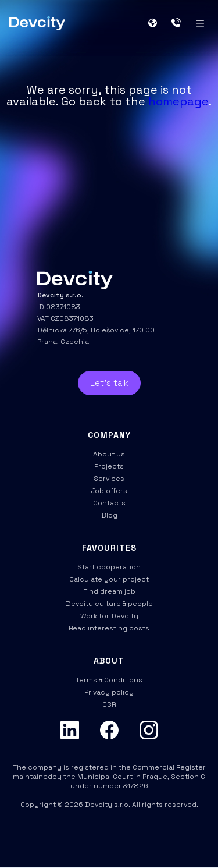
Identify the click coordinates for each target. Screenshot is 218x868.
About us (109, 454)
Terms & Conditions (109, 680)
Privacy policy (109, 692)
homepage (178, 101)
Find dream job (109, 591)
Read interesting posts (109, 628)
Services (109, 479)
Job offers (109, 491)
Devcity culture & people (109, 604)
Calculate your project (109, 579)
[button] (157, 23)
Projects (109, 466)
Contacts (109, 503)
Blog (109, 515)
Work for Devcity (109, 616)
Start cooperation (109, 567)
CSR (109, 704)
